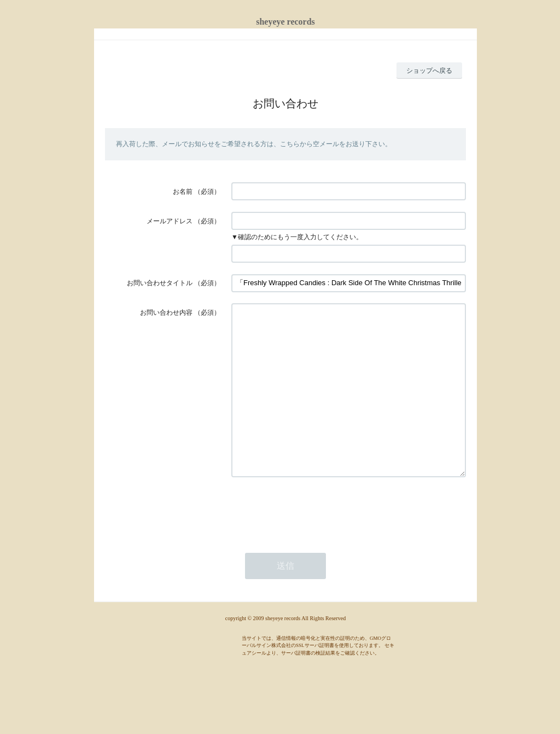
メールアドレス (170, 221)
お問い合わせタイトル (160, 283)
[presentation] (314, 542)
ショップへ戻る (429, 71)
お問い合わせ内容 (166, 313)
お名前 (183, 192)
